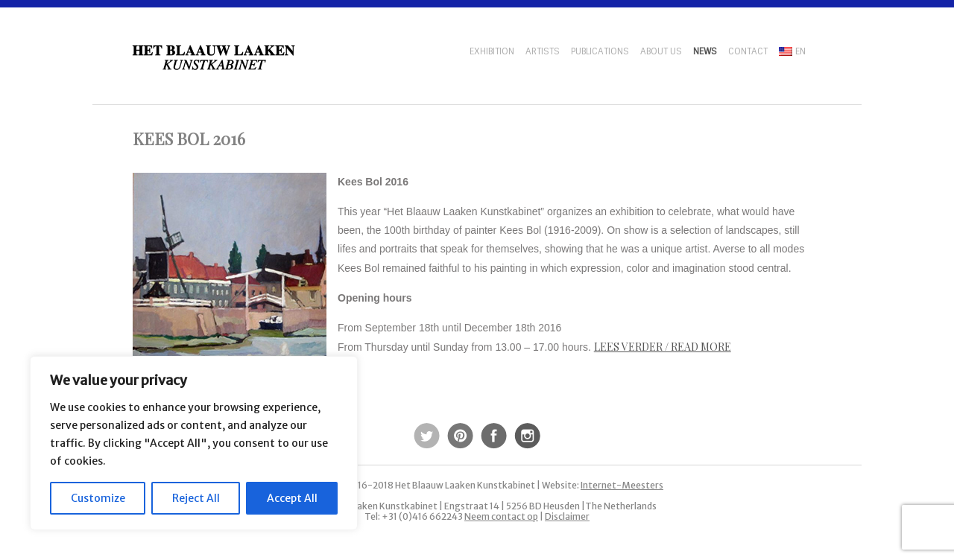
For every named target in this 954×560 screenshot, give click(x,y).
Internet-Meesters (622, 485)
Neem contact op (501, 516)
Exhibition (492, 51)
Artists (543, 51)
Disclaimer (567, 516)
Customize (98, 498)
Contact (748, 51)
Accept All (292, 498)
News (705, 51)
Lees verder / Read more (663, 347)
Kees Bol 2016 (189, 139)
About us (661, 51)
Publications (600, 51)
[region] (194, 443)
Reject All (196, 498)
